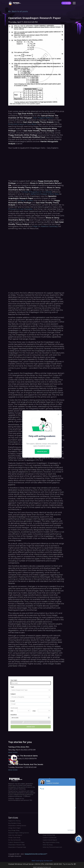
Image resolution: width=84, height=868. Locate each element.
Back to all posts (18, 11)
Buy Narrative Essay (15, 823)
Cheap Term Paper (14, 828)
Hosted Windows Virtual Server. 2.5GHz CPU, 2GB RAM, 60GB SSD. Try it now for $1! (42, 864)
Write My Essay (48, 845)
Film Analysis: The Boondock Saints (23, 756)
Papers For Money (14, 821)
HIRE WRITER (66, 3)
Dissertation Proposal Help (17, 847)
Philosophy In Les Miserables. (21, 209)
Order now (31, 727)
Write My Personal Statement (52, 847)
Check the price (42, 452)
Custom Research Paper (16, 842)
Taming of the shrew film (19, 747)
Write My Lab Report (15, 835)
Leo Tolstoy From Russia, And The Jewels (26, 764)
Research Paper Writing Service (19, 833)
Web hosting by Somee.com (42, 861)
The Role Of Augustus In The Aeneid (36, 192)
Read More (13, 752)
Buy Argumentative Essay (51, 842)
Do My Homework (14, 840)
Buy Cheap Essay (14, 830)
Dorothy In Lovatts (25, 201)
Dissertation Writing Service (17, 826)
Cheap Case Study (14, 837)
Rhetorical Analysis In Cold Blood (22, 124)
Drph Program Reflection (44, 118)
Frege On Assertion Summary (45, 226)
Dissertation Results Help (16, 845)
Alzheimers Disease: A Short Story (45, 194)
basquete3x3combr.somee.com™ (36, 854)
